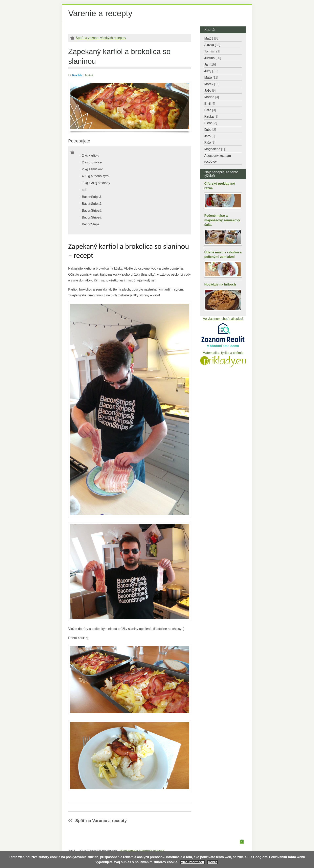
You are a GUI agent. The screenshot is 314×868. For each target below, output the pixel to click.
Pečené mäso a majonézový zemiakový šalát (222, 220)
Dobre (212, 862)
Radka (211, 117)
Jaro (210, 136)
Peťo (210, 110)
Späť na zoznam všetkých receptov (101, 38)
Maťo (211, 78)
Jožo (210, 90)
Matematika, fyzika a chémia (223, 353)
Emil (210, 104)
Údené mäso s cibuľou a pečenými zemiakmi (223, 255)
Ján (210, 64)
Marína (211, 97)
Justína (213, 58)
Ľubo (210, 130)
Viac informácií (193, 862)
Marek (212, 84)
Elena (211, 123)
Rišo (210, 143)
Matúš (89, 75)
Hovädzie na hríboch (220, 284)
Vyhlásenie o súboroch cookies (142, 851)
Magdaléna (214, 149)
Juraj (211, 71)
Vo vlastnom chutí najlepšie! (223, 319)
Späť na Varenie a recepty (101, 820)
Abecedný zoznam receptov (218, 159)
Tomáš (212, 51)
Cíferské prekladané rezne (220, 186)
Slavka (212, 45)
